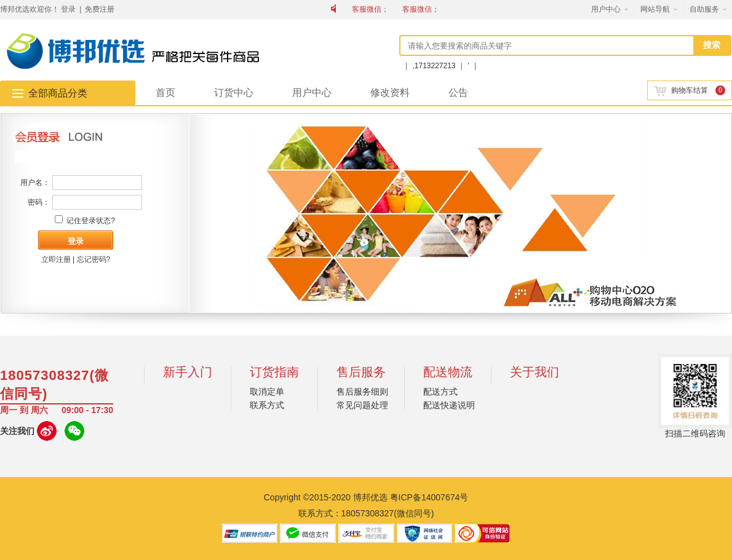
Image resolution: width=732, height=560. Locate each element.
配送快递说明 (449, 405)
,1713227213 (435, 66)
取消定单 (267, 392)
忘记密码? (94, 259)
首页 (165, 93)
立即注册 (56, 259)
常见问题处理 (362, 405)
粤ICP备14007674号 (429, 497)
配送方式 (440, 392)
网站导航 (655, 9)
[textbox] (547, 45)
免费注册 (100, 9)
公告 (458, 93)
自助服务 (704, 9)
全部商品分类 (58, 93)
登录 (68, 9)
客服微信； (370, 9)
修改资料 (390, 93)
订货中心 (234, 93)
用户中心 (606, 9)
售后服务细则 (362, 392)
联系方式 (267, 405)
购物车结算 (681, 90)
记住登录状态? (91, 221)
